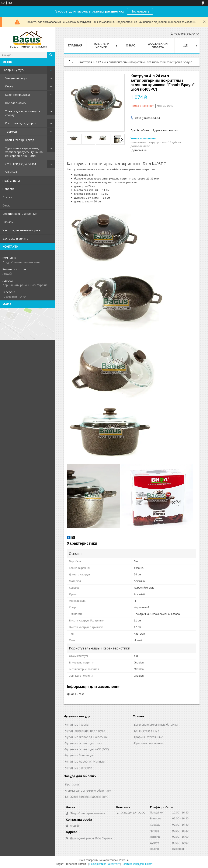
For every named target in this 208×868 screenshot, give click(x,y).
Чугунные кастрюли (79, 768)
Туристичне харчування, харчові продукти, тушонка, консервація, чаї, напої (24, 152)
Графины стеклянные (149, 737)
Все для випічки (16, 103)
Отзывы (8, 222)
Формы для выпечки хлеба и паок (88, 791)
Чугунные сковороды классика (86, 737)
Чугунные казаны (77, 725)
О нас (6, 205)
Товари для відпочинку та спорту (23, 113)
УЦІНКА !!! (11, 172)
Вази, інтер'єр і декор (20, 140)
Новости (8, 189)
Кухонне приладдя (18, 95)
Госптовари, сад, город (21, 123)
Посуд (9, 86)
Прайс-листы (11, 181)
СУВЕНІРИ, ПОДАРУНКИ (21, 164)
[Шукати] (51, 55)
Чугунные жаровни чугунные (85, 761)
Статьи (7, 197)
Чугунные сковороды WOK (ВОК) (87, 749)
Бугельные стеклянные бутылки (156, 725)
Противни (72, 784)
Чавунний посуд (16, 78)
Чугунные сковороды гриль (84, 743)
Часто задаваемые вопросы (22, 230)
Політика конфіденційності (137, 864)
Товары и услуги (13, 70)
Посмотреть (140, 11)
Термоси (11, 132)
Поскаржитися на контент (104, 864)
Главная (75, 45)
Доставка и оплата (15, 238)
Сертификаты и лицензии (20, 214)
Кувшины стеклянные (149, 743)
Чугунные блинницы (79, 755)
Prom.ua (124, 860)
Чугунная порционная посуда (85, 731)
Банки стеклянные (147, 731)
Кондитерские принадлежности (87, 797)
